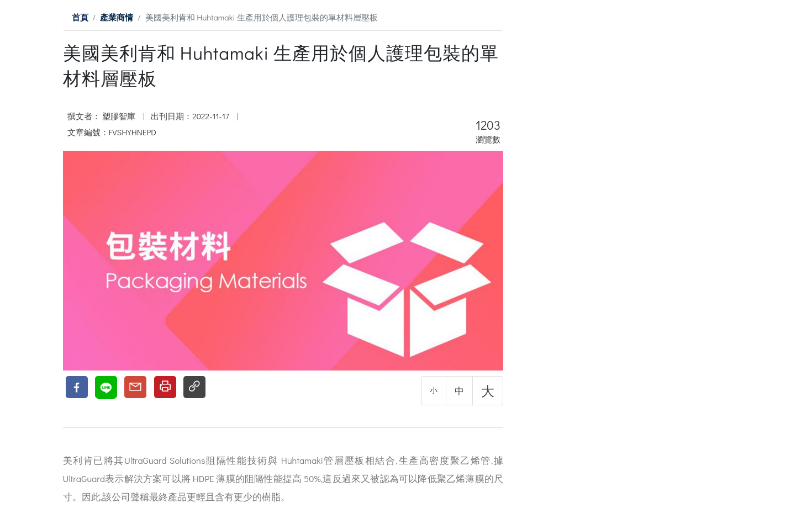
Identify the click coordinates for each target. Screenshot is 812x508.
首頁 (80, 17)
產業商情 (117, 17)
